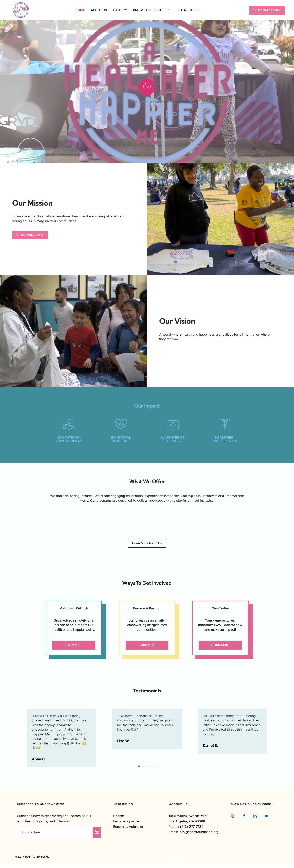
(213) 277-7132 (192, 827)
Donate (119, 816)
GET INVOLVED (189, 10)
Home (80, 10)
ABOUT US (99, 10)
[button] (139, 766)
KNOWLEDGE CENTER (151, 10)
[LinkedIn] (255, 816)
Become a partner (127, 821)
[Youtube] (266, 816)
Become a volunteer (128, 827)
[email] (55, 832)
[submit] (97, 833)
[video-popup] (147, 87)
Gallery (120, 10)
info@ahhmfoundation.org (199, 832)
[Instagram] (233, 816)
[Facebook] (244, 816)
